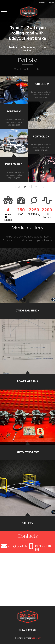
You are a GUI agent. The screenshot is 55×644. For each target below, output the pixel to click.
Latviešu (41, 3)
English (51, 3)
